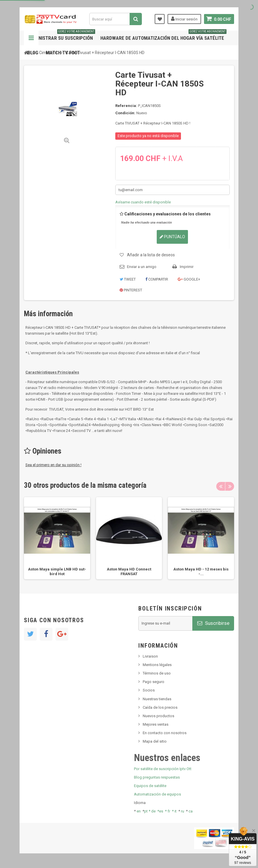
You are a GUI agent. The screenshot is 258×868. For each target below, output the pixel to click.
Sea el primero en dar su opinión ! (53, 465)
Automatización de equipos (157, 794)
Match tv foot (63, 53)
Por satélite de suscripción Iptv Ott (163, 769)
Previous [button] (221, 486)
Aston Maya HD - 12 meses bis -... (201, 572)
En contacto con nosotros (165, 733)
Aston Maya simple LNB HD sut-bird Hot (57, 572)
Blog (33, 53)
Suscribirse (213, 623)
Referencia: (126, 106)
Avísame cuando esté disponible (143, 202)
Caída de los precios (160, 707)
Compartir (157, 279)
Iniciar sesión (184, 19)
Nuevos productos (158, 716)
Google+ (189, 279)
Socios (149, 690)
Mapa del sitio (155, 741)
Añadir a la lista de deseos (151, 255)
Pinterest (131, 290)
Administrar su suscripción (61, 36)
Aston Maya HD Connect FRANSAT (129, 572)
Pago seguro (154, 682)
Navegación (31, 38)
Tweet (128, 279)
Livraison (150, 656)
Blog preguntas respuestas (157, 777)
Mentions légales (157, 665)
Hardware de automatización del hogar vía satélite (163, 36)
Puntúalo (172, 237)
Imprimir (187, 267)
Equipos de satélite (150, 786)
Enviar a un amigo (142, 267)
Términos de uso (157, 673)
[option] (57, 538)
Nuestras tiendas (157, 699)
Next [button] (230, 486)
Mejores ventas (156, 724)
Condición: (125, 113)
